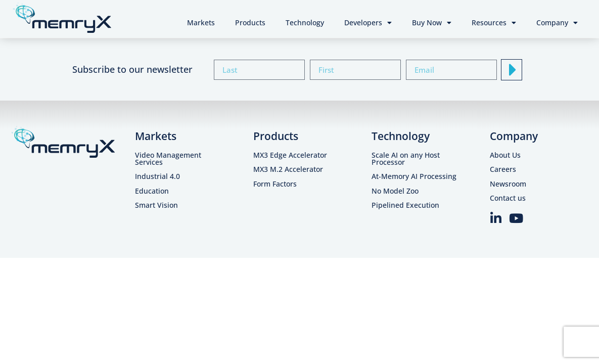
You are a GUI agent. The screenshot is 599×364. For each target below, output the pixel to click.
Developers (368, 23)
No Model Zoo (395, 191)
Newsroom (508, 184)
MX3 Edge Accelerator (290, 155)
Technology (305, 22)
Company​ (514, 136)
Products (250, 22)
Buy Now (432, 23)
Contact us (508, 198)
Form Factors (275, 184)
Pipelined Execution (405, 205)
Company (557, 23)
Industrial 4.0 (157, 176)
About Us (505, 155)
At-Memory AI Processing (414, 176)
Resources (494, 23)
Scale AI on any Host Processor (406, 158)
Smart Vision (156, 205)
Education (152, 191)
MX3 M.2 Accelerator (288, 169)
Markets (201, 22)
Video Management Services (168, 158)
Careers (503, 169)
